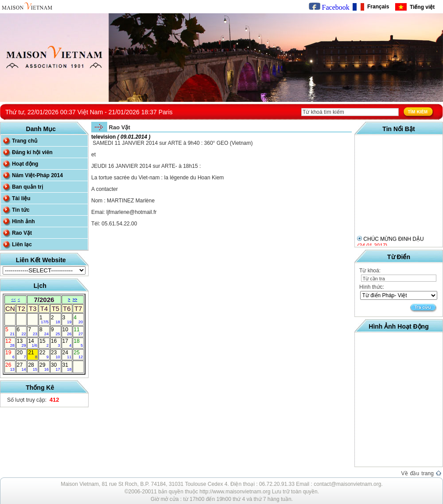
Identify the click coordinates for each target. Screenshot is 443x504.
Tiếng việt (421, 7)
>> (75, 299)
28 (33, 367)
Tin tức (21, 210)
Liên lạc (22, 244)
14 (33, 343)
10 (67, 331)
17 (67, 343)
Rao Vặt (22, 233)
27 (21, 367)
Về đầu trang (421, 473)
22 (44, 354)
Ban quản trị (27, 187)
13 (21, 343)
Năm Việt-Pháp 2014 (37, 175)
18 (78, 343)
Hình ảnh (23, 221)
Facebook (329, 7)
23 (56, 354)
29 (44, 367)
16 (56, 343)
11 (78, 331)
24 (67, 354)
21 (33, 354)
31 (67, 367)
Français (377, 7)
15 (44, 343)
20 (21, 354)
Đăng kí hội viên (32, 152)
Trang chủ (25, 141)
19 (10, 354)
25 (78, 354)
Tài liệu (21, 198)
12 (10, 343)
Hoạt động (25, 164)
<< (13, 299)
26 (10, 367)
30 (56, 367)
